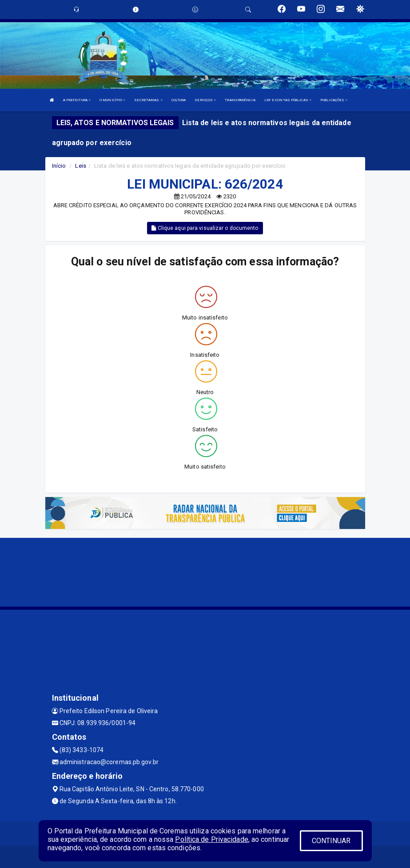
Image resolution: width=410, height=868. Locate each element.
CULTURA (179, 100)
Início (59, 166)
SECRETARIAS (148, 100)
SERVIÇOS (205, 100)
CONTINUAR (331, 841)
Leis (80, 166)
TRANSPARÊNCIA (240, 100)
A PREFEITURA (77, 100)
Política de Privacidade (211, 839)
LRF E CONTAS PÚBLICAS (288, 100)
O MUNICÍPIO (112, 100)
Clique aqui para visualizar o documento (205, 228)
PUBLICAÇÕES (334, 100)
